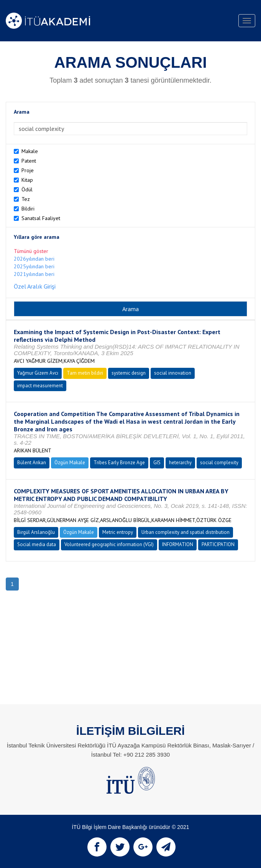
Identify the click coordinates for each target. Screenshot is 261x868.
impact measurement (40, 386)
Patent (29, 161)
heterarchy (180, 463)
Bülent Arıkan (32, 463)
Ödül (27, 189)
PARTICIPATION (218, 544)
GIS (157, 463)
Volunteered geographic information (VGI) (109, 544)
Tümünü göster (31, 251)
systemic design (129, 373)
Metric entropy (118, 532)
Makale (30, 151)
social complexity (219, 463)
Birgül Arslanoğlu (36, 532)
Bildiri (28, 209)
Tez (26, 199)
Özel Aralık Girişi (35, 286)
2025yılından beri (34, 266)
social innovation (173, 373)
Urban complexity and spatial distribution (185, 532)
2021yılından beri (34, 274)
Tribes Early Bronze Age (119, 463)
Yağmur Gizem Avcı (38, 373)
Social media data (37, 544)
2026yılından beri (34, 259)
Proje (28, 170)
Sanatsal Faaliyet (41, 218)
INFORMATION (178, 544)
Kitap (27, 180)
